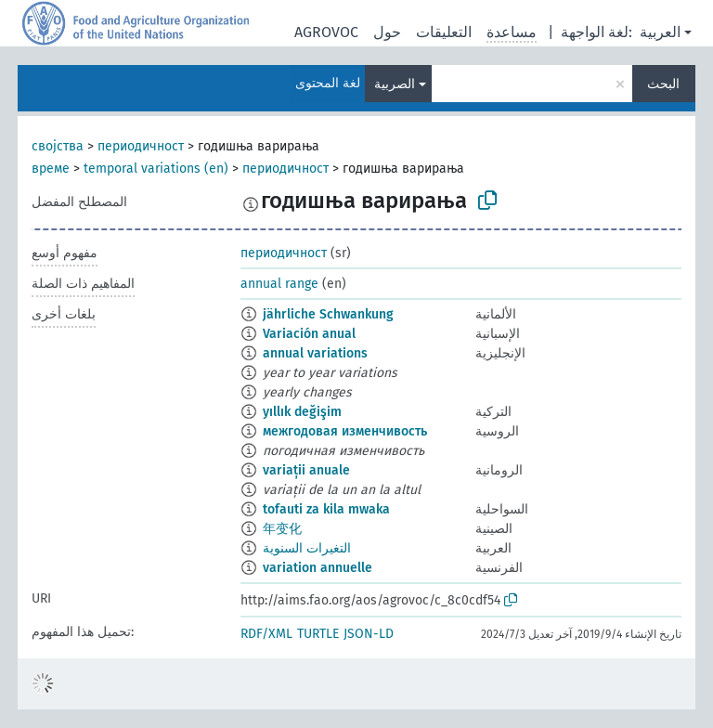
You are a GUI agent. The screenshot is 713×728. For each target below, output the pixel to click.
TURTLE (318, 634)
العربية (660, 32)
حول (387, 32)
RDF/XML (266, 634)
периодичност (141, 146)
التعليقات (444, 32)
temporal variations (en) (156, 169)
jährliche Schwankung (328, 314)
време (51, 169)
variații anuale (306, 470)
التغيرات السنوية (307, 548)
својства (58, 146)
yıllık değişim (302, 412)
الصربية (395, 84)
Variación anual (309, 334)
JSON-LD (369, 634)
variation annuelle (318, 568)
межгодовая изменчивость (345, 431)
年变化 (282, 529)
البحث (663, 84)
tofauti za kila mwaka (326, 509)
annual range (279, 284)
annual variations (315, 353)
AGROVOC (326, 32)
